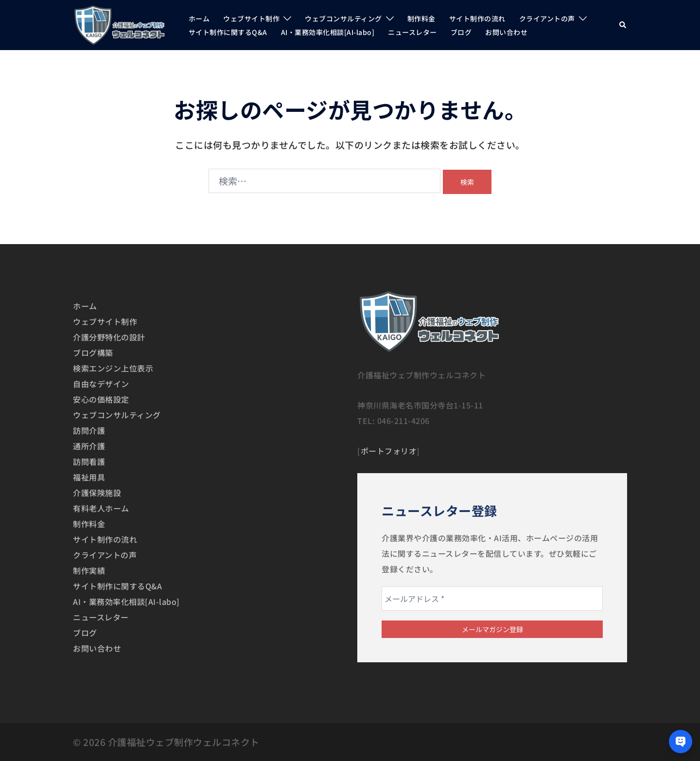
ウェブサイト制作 (251, 18)
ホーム (199, 18)
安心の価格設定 (101, 399)
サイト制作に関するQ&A (228, 32)
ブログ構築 (93, 353)
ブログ (461, 32)
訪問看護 (89, 461)
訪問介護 (89, 430)
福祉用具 (89, 477)
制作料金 (421, 18)
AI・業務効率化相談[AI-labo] (328, 32)
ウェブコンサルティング (343, 18)
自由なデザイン (101, 384)
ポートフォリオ (389, 451)
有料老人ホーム (101, 508)
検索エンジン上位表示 (113, 368)
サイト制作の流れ (477, 18)
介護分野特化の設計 (109, 337)
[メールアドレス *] (492, 599)
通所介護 (89, 446)
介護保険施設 (97, 493)
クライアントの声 (547, 18)
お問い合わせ (506, 32)
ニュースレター (412, 32)
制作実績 (89, 570)
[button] (623, 25)
